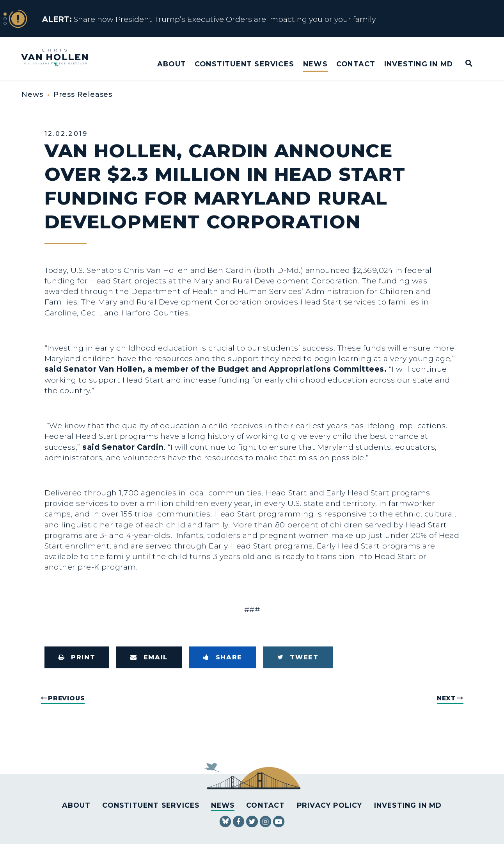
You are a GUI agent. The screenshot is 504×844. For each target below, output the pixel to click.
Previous (66, 698)
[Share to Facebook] (223, 657)
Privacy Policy (330, 805)
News (315, 64)
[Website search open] (464, 64)
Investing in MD (419, 64)
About (172, 64)
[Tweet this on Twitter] (298, 657)
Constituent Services (244, 64)
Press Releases (83, 94)
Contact (356, 64)
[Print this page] (77, 657)
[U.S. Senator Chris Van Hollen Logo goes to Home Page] (60, 58)
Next (446, 698)
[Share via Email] (149, 657)
